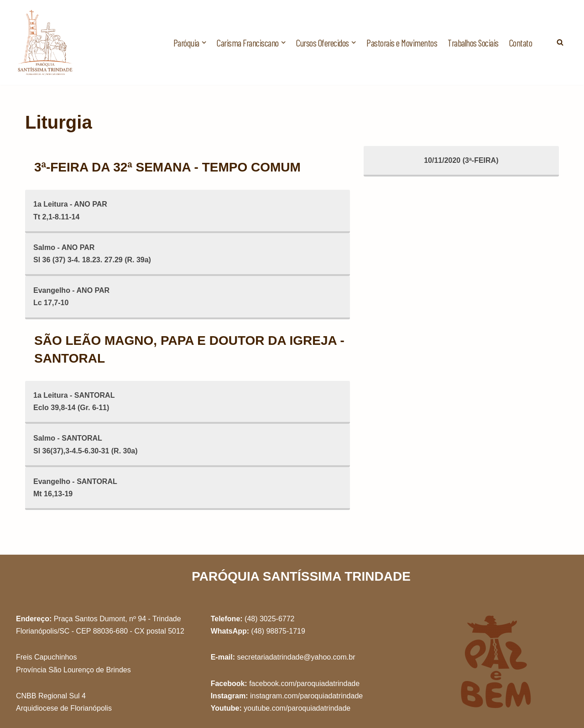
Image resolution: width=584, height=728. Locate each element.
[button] (204, 42)
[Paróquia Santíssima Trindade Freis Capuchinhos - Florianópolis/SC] (46, 42)
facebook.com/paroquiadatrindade (304, 684)
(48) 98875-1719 (278, 631)
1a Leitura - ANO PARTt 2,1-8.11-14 (70, 210)
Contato (521, 43)
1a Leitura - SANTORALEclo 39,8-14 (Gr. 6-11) (74, 401)
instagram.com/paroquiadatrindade (306, 696)
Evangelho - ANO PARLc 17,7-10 (71, 296)
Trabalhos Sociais (473, 43)
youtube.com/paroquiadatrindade (297, 708)
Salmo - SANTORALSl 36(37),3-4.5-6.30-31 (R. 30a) (86, 444)
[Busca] (560, 42)
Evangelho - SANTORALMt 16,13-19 (75, 488)
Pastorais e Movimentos (402, 43)
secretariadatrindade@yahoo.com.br (296, 657)
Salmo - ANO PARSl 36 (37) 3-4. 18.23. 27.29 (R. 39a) (92, 254)
